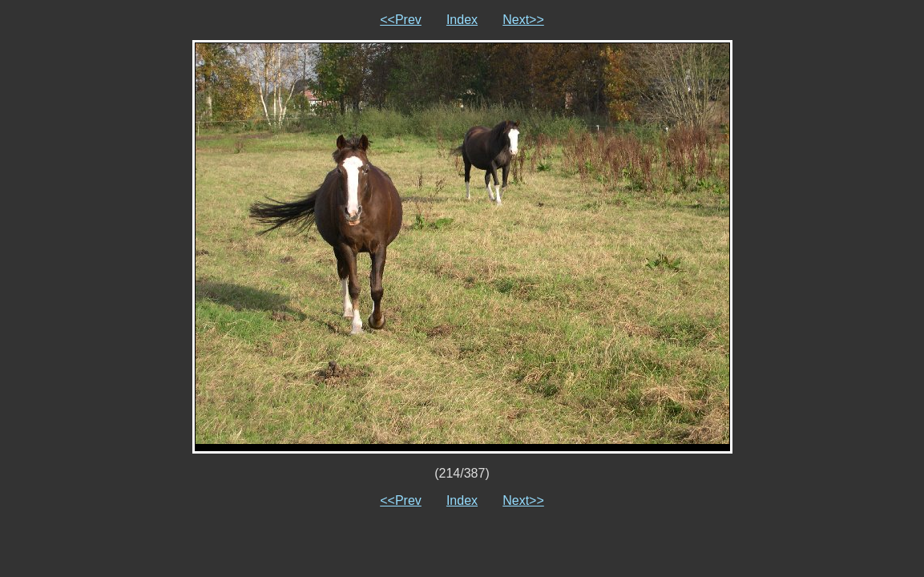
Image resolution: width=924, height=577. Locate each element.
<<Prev (401, 20)
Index (462, 20)
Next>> (523, 20)
